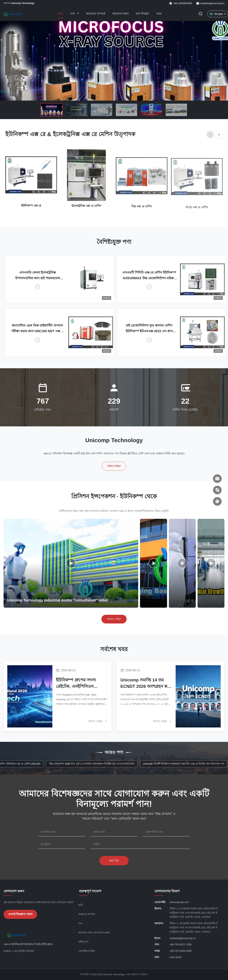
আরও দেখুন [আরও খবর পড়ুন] (98, 721)
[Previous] (210, 135)
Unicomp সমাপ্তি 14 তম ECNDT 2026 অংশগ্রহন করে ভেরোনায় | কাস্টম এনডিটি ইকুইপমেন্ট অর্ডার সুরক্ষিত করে (146, 684)
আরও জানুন (114, 466)
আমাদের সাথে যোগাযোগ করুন (94, 933)
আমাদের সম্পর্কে (96, 14)
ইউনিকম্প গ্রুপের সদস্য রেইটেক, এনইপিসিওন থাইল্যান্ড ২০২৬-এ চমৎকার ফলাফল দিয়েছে (80, 684)
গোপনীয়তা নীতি (87, 951)
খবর (159, 14)
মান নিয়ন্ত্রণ (142, 14)
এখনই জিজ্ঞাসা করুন (20, 914)
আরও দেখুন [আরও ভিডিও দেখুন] (114, 619)
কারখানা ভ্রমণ (121, 14)
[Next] (219, 135)
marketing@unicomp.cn (212, 3)
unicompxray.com (179, 902)
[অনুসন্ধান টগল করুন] (201, 14)
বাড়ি (60, 14)
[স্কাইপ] (217, 490)
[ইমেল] (217, 479)
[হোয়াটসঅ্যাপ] (217, 501)
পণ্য (73, 14)
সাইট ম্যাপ (83, 942)
